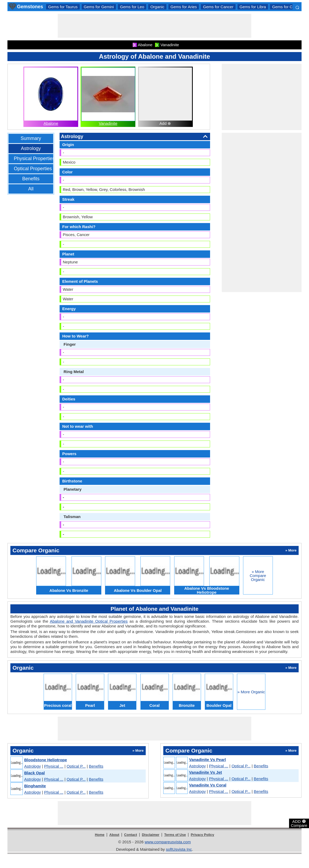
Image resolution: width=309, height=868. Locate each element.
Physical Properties (34, 159)
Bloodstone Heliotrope (46, 760)
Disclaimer (151, 835)
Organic (157, 7)
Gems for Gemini (99, 7)
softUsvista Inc (179, 849)
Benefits (31, 179)
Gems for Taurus (63, 7)
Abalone (51, 123)
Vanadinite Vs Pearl (207, 760)
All (31, 189)
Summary (31, 138)
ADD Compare (299, 823)
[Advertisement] (154, 26)
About (114, 835)
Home (100, 835)
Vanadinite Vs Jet (205, 772)
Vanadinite (108, 123)
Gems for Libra (253, 7)
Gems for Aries (184, 7)
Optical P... (76, 766)
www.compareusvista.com (168, 842)
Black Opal (35, 773)
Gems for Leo (132, 7)
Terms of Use (175, 835)
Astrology (31, 148)
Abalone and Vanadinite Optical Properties (89, 621)
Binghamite (35, 786)
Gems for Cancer (218, 7)
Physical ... (54, 766)
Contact (131, 835)
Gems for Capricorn (289, 7)
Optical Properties (33, 169)
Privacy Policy (202, 835)
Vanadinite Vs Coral (208, 785)
